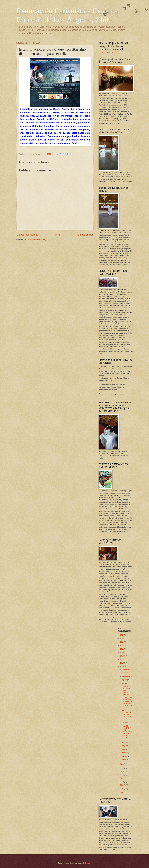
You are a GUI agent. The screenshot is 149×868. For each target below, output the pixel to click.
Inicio (58, 235)
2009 (122, 785)
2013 (122, 771)
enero (124, 760)
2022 (122, 645)
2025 (122, 635)
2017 (122, 663)
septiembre (126, 676)
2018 (122, 659)
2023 (122, 642)
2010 (122, 782)
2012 (122, 775)
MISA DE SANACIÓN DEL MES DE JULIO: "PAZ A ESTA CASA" (127, 717)
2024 (122, 638)
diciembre (126, 669)
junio (124, 742)
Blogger (88, 863)
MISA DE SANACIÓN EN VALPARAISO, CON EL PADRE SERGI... (127, 732)
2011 (122, 778)
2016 (122, 666)
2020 (122, 653)
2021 (122, 649)
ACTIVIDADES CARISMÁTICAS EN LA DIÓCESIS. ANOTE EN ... (127, 702)
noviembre (126, 673)
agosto (125, 680)
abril (124, 749)
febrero (125, 756)
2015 (122, 764)
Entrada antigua (85, 235)
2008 (122, 789)
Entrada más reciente (27, 235)
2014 (122, 768)
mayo (124, 746)
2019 (122, 656)
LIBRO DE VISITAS (106, 53)
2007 (122, 792)
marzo (124, 753)
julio (124, 683)
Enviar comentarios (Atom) (36, 240)
